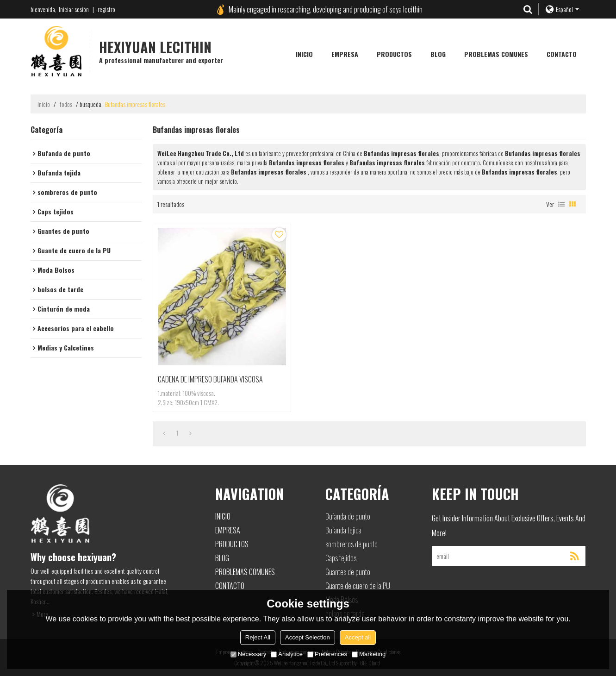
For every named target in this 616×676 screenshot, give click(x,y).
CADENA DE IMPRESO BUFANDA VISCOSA (210, 379)
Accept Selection (308, 637)
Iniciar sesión (74, 9)
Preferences (327, 654)
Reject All (258, 637)
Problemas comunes (496, 54)
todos (66, 104)
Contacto (562, 54)
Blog (438, 54)
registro (106, 9)
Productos (394, 54)
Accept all (358, 637)
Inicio (304, 54)
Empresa (345, 54)
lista (561, 204)
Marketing (369, 654)
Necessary (248, 654)
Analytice (287, 654)
